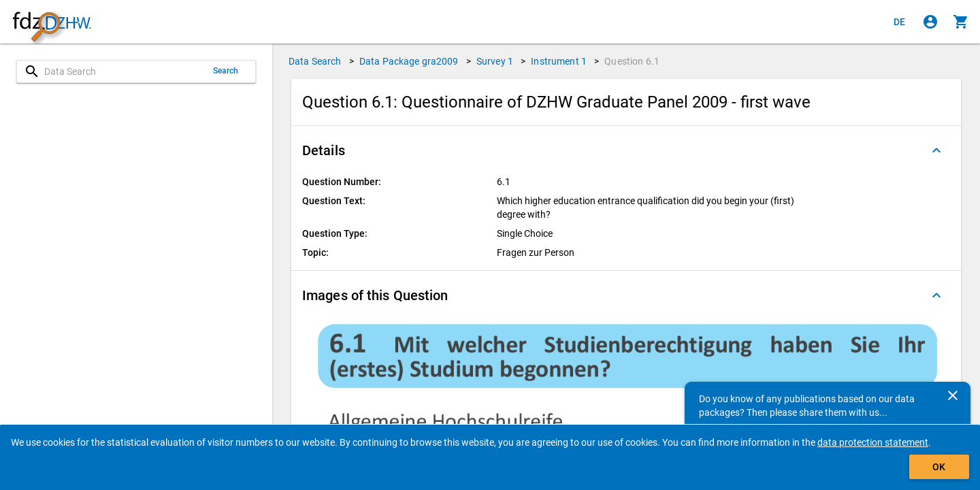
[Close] (953, 395)
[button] (626, 150)
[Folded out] (936, 150)
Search (226, 71)
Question (632, 61)
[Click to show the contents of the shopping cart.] (961, 22)
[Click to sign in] (930, 22)
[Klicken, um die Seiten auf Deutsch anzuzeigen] (900, 22)
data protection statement (873, 442)
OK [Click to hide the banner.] (939, 467)
